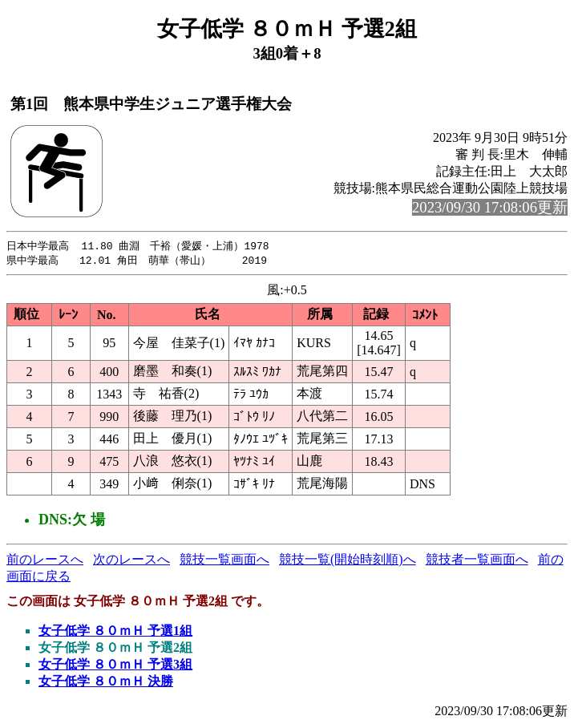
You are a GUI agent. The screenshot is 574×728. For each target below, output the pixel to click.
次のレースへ (131, 561)
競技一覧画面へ (224, 561)
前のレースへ (45, 561)
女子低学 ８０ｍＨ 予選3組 (115, 666)
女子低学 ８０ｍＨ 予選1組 (115, 632)
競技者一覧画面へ (477, 561)
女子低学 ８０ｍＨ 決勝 (106, 683)
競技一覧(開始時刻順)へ (348, 561)
